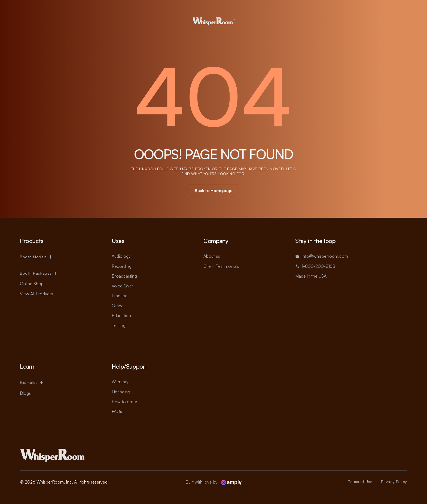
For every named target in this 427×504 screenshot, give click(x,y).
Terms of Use (360, 482)
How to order (124, 402)
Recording (122, 266)
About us (212, 256)
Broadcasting (124, 276)
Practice (120, 296)
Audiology (121, 256)
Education (121, 315)
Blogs (25, 393)
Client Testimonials (221, 266)
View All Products (36, 294)
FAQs (117, 411)
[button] (36, 257)
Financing (121, 392)
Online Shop (32, 284)
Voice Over (122, 286)
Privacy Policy (394, 482)
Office (118, 306)
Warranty (120, 382)
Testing (119, 325)
